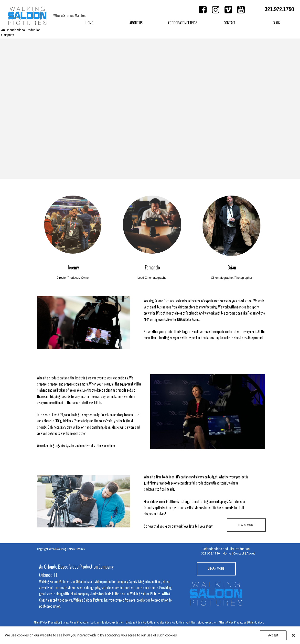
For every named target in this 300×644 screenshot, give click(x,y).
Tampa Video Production (76, 622)
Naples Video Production (170, 622)
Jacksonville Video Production (108, 622)
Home (227, 553)
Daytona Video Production (140, 622)
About (251, 553)
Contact (239, 553)
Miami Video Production (48, 622)
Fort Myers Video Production (201, 622)
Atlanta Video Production (233, 622)
